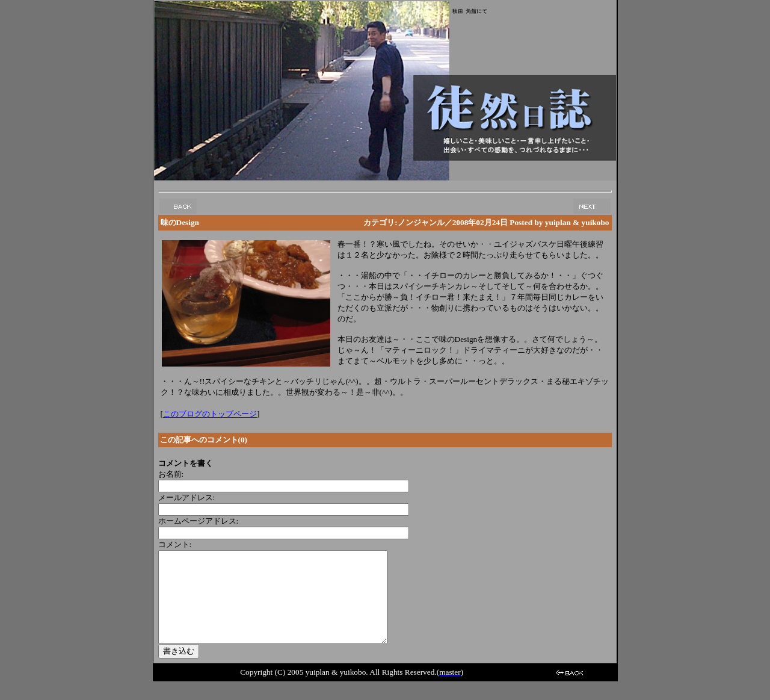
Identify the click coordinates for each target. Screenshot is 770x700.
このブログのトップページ (210, 414)
